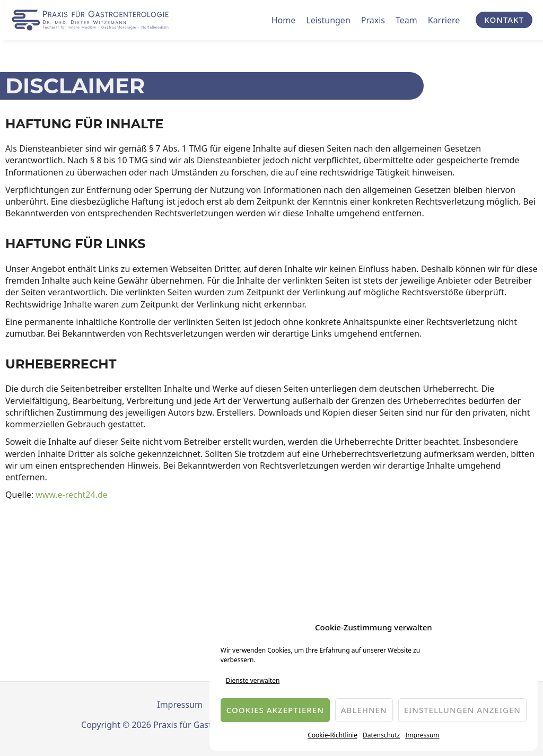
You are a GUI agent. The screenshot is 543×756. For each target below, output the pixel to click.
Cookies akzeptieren (275, 710)
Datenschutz (381, 735)
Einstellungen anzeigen (462, 710)
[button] (504, 20)
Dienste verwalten (253, 680)
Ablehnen (364, 710)
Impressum (422, 735)
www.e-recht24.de (72, 495)
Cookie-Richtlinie (332, 735)
